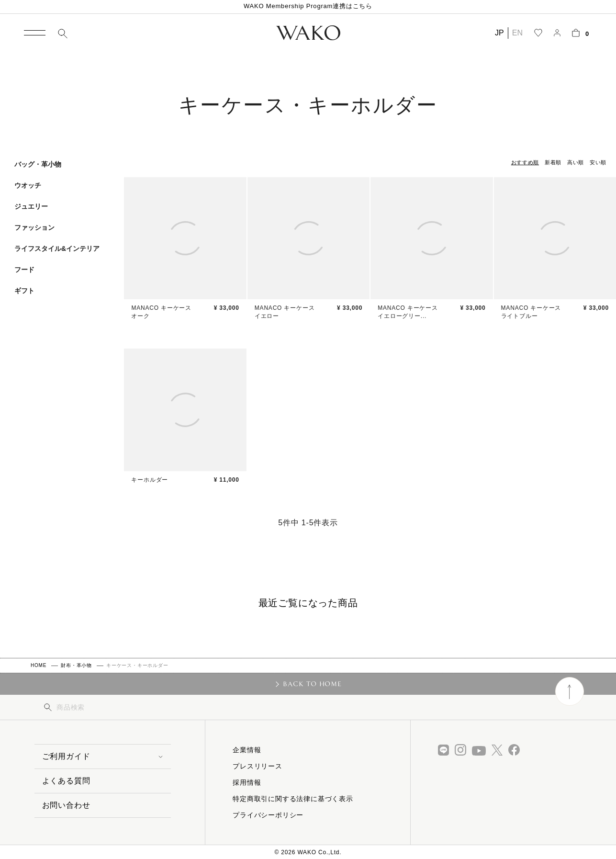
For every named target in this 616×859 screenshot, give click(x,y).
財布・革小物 (76, 665)
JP (499, 33)
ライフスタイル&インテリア (57, 249)
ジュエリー (31, 206)
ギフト (24, 291)
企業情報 (247, 750)
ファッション (34, 227)
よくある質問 (66, 781)
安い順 (598, 162)
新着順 (553, 162)
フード (24, 270)
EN (517, 33)
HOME (39, 665)
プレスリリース (258, 766)
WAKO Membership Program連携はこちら (308, 6)
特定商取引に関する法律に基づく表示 (293, 799)
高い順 (576, 162)
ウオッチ (28, 185)
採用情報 (247, 782)
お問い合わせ (66, 805)
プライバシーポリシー (268, 815)
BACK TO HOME (312, 684)
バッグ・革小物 (38, 164)
